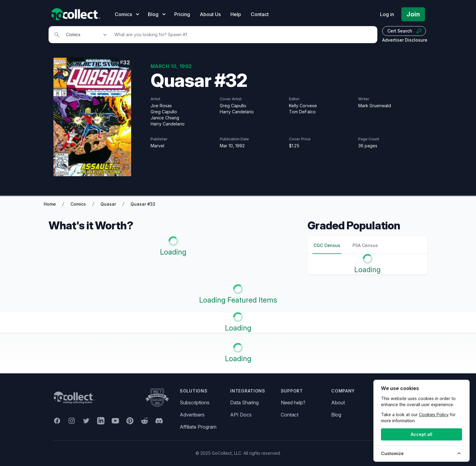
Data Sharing (244, 403)
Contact (260, 14)
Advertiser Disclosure (405, 40)
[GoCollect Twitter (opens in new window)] (86, 421)
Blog (336, 415)
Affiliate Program (198, 427)
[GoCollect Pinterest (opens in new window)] (130, 421)
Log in (387, 14)
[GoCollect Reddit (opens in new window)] (144, 421)
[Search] (243, 35)
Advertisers (192, 415)
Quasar (108, 204)
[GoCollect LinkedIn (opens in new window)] (101, 421)
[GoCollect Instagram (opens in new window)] (72, 421)
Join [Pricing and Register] (413, 14)
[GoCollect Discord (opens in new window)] (159, 421)
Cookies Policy (434, 415)
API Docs (241, 415)
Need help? (293, 403)
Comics (78, 204)
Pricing (182, 14)
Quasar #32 (143, 204)
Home (50, 204)
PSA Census (365, 245)
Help (236, 14)
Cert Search (405, 31)
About (338, 403)
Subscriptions (195, 403)
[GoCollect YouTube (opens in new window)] (115, 421)
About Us (210, 14)
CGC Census (327, 245)
